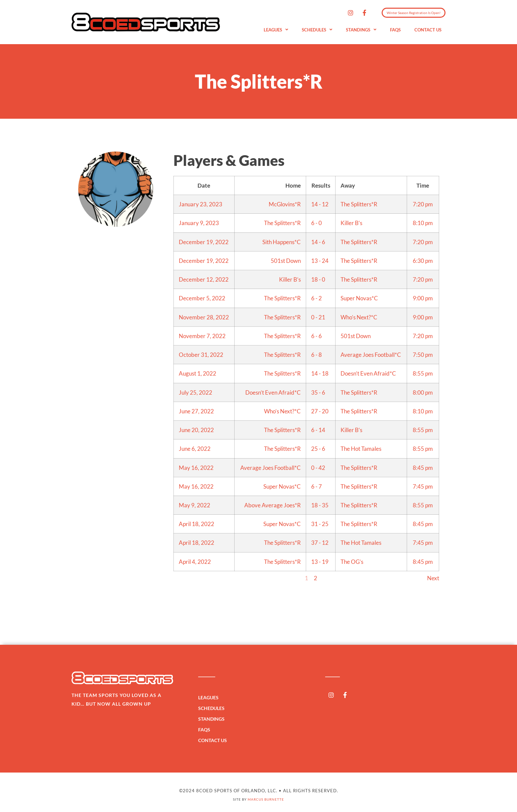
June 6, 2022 (195, 449)
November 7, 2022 (202, 336)
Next (433, 578)
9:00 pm (423, 298)
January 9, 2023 (199, 223)
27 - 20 (320, 411)
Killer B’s (351, 223)
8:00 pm (423, 392)
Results (321, 185)
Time (423, 185)
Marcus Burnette (266, 799)
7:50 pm (423, 355)
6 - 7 (316, 486)
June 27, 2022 (196, 411)
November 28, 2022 (204, 317)
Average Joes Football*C (371, 355)
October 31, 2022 (201, 355)
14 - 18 (320, 373)
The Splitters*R (359, 204)
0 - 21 (318, 317)
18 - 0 (318, 279)
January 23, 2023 (201, 204)
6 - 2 (316, 298)
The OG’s (352, 562)
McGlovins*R (285, 204)
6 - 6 (316, 336)
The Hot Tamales (361, 449)
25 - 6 (318, 449)
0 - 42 (318, 468)
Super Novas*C (359, 298)
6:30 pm (423, 261)
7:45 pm (423, 486)
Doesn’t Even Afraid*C (368, 373)
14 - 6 (318, 242)
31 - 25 (320, 524)
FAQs (395, 30)
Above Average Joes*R (273, 505)
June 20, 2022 (196, 430)
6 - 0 (316, 223)
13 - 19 (320, 562)
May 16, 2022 (196, 468)
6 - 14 (318, 430)
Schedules (317, 30)
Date (204, 185)
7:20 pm (423, 204)
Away (348, 185)
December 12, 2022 (204, 279)
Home (293, 185)
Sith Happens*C (282, 242)
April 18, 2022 (197, 524)
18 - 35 (320, 505)
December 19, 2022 (204, 242)
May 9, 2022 (195, 505)
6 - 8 (316, 355)
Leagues (276, 30)
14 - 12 (320, 204)
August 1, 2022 (198, 373)
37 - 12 (320, 543)
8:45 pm (423, 468)
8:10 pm (423, 223)
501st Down (286, 261)
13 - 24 (320, 261)
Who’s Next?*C (359, 317)
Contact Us (428, 30)
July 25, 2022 (196, 392)
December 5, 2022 (202, 298)
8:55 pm (423, 373)
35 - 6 (318, 392)
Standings (361, 30)
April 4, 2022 (195, 562)
